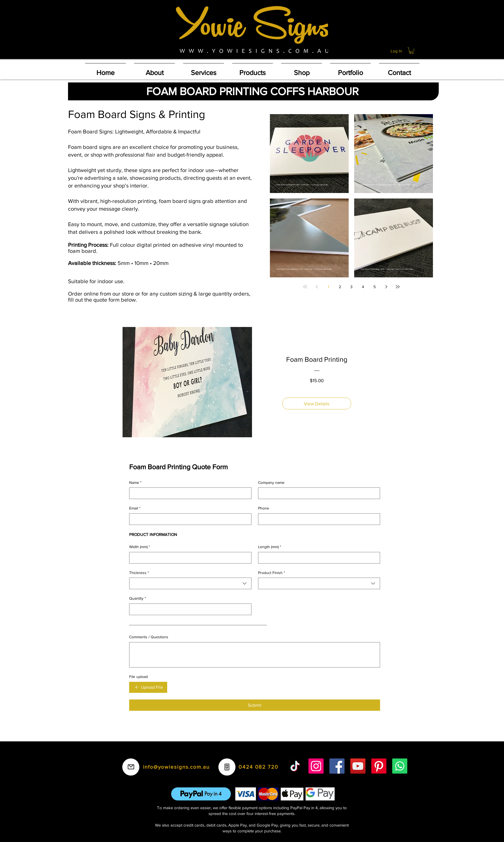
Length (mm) (270, 547)
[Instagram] (316, 766)
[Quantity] (189, 609)
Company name (271, 482)
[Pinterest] (379, 766)
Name (135, 483)
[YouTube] (358, 766)
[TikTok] (295, 766)
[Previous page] (317, 287)
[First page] (305, 287)
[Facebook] (337, 766)
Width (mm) (140, 547)
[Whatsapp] (400, 766)
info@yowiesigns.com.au (176, 767)
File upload (139, 677)
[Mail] (131, 767)
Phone (264, 508)
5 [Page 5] (375, 287)
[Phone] (318, 519)
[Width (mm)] (189, 558)
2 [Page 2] (340, 287)
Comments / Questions (149, 637)
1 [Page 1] (328, 287)
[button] (411, 51)
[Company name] (318, 493)
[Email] (189, 519)
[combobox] (190, 583)
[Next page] (386, 287)
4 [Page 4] (363, 287)
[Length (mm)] (318, 558)
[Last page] (398, 287)
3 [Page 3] (351, 287)
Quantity (138, 599)
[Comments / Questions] (255, 655)
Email (135, 508)
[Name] (189, 493)
